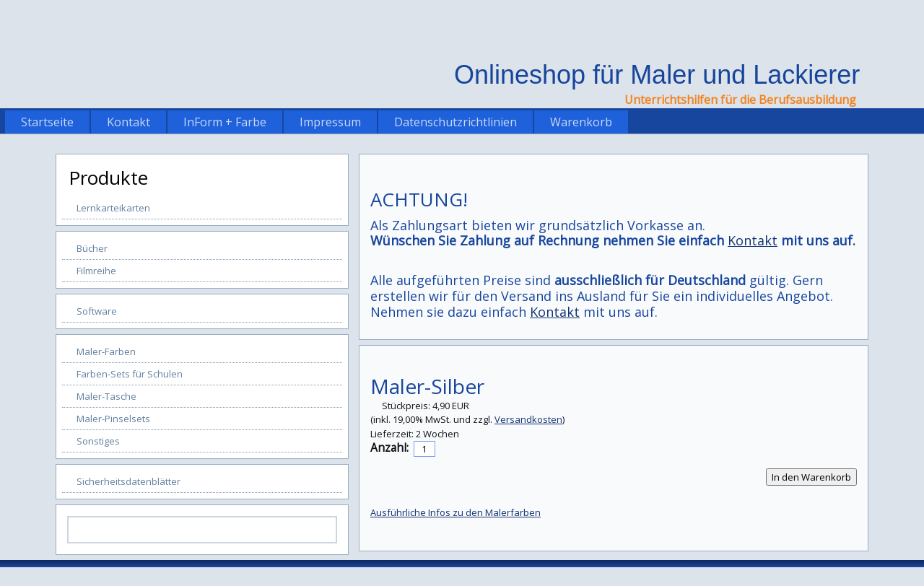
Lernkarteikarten (113, 208)
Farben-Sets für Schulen (130, 374)
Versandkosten (528, 419)
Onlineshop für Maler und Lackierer (657, 75)
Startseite (47, 122)
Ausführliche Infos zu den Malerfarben (456, 512)
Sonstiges (98, 441)
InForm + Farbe (225, 122)
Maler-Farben (106, 351)
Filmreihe (96, 271)
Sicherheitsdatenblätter (128, 481)
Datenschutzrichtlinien (456, 122)
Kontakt (128, 122)
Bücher (92, 248)
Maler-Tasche (106, 396)
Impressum (330, 122)
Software (97, 311)
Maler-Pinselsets (113, 419)
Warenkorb (581, 122)
